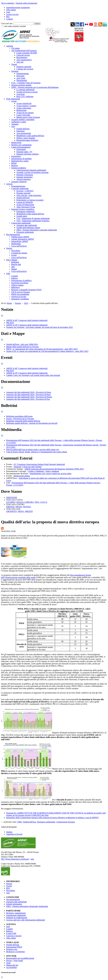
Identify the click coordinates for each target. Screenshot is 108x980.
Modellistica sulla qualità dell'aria (30, 136)
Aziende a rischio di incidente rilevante (32, 172)
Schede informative (14, 904)
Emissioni (20, 131)
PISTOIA (27, 507)
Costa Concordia (23, 115)
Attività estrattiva (24, 179)
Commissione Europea (66, 822)
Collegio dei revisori (25, 69)
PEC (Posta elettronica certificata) (15, 859)
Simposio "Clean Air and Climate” (28, 467)
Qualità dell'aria (23, 129)
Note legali (18, 961)
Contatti (9, 19)
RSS (8, 888)
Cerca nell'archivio (19, 246)
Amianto (15, 124)
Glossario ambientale (25, 232)
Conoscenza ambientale (21, 223)
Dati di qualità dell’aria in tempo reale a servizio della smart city (33, 450)
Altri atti (20, 62)
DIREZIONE (12, 498)
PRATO (19, 507)
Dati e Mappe (12, 260)
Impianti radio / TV (24, 152)
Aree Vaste (21, 78)
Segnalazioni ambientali (16, 915)
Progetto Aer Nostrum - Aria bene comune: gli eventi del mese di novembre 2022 (39, 327)
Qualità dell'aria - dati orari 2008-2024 (22, 344)
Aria (13, 126)
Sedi (8, 927)
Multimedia (16, 244)
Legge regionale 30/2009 (27, 53)
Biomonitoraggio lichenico (27, 140)
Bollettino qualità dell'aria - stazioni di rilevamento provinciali (32, 423)
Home (9, 303)
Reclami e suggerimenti (16, 913)
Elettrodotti (21, 149)
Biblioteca (16, 287)
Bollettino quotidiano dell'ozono (19, 416)
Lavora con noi (12, 14)
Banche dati (16, 264)
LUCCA (44, 502)
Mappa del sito (12, 965)
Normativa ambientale (46, 822)
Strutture (15, 71)
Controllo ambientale (20, 189)
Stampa (9, 832)
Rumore (15, 166)
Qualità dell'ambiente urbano (28, 228)
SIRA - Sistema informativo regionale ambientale (37, 230)
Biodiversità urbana (22, 476)
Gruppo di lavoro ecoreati (27, 92)
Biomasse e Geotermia (15, 952)
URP (8, 274)
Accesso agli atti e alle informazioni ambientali (25, 920)
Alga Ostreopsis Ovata (26, 207)
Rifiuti (14, 163)
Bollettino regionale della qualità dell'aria (23, 421)
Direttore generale (24, 67)
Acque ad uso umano (25, 113)
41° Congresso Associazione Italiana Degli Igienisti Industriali (39, 464)
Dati (13, 267)
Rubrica (15, 278)
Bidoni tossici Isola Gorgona (28, 117)
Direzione (20, 76)
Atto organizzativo (24, 60)
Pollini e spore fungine (26, 138)
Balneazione (21, 110)
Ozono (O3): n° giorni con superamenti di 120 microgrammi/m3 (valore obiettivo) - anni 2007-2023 (47, 351)
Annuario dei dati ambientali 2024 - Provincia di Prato (28, 395)
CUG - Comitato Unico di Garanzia (26, 83)
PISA (37, 502)
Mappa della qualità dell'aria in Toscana (22, 347)
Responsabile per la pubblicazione (20, 958)
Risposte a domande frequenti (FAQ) (26, 290)
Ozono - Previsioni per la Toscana (20, 419)
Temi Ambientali (13, 99)
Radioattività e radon (20, 161)
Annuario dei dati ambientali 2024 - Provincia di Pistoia (29, 397)
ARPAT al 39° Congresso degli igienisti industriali (27, 325)
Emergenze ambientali (26, 211)
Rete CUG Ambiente (25, 97)
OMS (20, 822)
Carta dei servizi (23, 55)
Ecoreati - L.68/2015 (25, 191)
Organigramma (23, 74)
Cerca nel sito (7, 23)
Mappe (14, 269)
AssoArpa (20, 94)
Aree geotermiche (24, 133)
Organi (14, 64)
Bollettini (15, 262)
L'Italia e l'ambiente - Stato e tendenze (43, 471)
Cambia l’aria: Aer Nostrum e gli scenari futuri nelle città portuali (33, 375)
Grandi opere (22, 216)
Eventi (14, 255)
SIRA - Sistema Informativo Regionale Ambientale (27, 906)
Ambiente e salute (19, 122)
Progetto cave (12, 949)
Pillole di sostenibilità (20, 294)
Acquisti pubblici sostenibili (23, 120)
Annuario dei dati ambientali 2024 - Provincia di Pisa (28, 399)
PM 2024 (10, 323)
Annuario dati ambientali (27, 225)
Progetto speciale (23, 193)
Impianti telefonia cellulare (27, 154)
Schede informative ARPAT (23, 239)
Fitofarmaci (16, 156)
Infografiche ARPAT (20, 241)
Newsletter (16, 251)
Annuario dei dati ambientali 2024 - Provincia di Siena (29, 392)
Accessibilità (11, 967)
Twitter (9, 886)
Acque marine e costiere (26, 106)
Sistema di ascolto (19, 297)
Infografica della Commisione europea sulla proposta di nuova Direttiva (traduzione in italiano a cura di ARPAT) (52, 818)
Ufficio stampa (17, 285)
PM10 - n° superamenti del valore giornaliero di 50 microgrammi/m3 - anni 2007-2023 (42, 349)
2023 (26, 303)
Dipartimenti (22, 80)
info (32, 859)
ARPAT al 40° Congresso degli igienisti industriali (27, 320)
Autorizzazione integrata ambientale (31, 170)
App (8, 893)
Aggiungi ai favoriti (14, 834)
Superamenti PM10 (14, 947)
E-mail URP (11, 933)
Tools (8, 963)
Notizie (9, 248)
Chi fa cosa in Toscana (20, 292)
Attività (9, 184)
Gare (8, 12)
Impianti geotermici (25, 177)
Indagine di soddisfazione (17, 918)
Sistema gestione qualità (21, 85)
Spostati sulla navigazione (27, 3)
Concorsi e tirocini (14, 936)
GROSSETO (11, 511)
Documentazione (13, 234)
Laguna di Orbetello (25, 202)
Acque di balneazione (25, 205)
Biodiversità (16, 143)
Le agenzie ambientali (25, 90)
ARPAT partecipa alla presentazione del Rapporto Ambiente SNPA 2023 (54, 469)
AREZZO (29, 511)
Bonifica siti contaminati (21, 145)
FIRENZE (10, 507)
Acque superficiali (24, 103)
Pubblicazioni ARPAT (20, 237)
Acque (14, 101)
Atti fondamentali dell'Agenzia (24, 51)
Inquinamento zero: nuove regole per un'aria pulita (51, 474)
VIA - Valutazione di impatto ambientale (33, 218)
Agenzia (10, 46)
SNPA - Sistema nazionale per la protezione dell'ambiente (35, 87)
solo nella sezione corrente (15, 26)
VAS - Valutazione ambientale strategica (33, 221)
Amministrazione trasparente (18, 7)
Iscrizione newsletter (20, 283)
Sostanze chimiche (19, 182)
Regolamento (22, 57)
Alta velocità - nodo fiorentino (29, 195)
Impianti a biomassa (25, 175)
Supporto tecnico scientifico (23, 209)
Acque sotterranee (24, 108)
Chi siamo (15, 48)
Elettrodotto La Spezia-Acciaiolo (30, 200)
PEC (8, 17)
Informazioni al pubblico (21, 280)
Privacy (9, 961)
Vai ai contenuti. (8, 3)
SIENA (21, 511)
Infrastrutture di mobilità (21, 159)
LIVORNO (11, 502)
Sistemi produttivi (19, 168)
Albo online (11, 10)
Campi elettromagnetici (21, 147)
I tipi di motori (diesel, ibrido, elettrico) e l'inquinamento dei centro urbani (37, 452)
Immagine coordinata (20, 299)
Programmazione (18, 186)
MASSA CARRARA (25, 502)
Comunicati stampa (19, 253)
